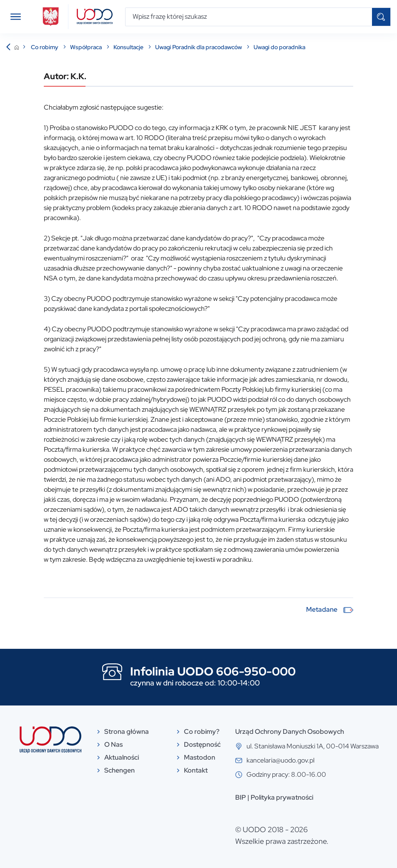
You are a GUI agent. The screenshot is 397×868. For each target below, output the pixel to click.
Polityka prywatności (282, 797)
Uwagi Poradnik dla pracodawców (199, 47)
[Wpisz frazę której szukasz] (249, 17)
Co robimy (45, 47)
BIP (241, 797)
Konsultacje (129, 47)
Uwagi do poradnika (279, 47)
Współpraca (87, 47)
